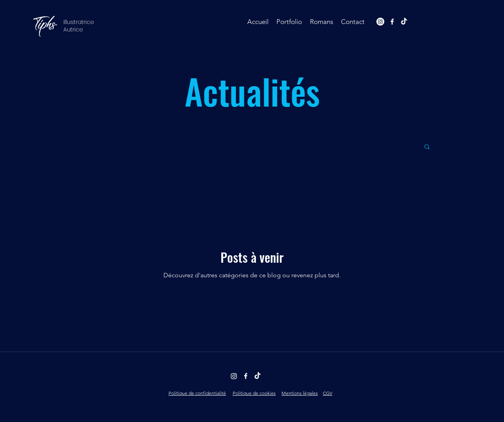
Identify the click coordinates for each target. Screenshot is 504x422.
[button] (289, 22)
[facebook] (392, 22)
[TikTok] (404, 22)
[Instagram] (380, 22)
